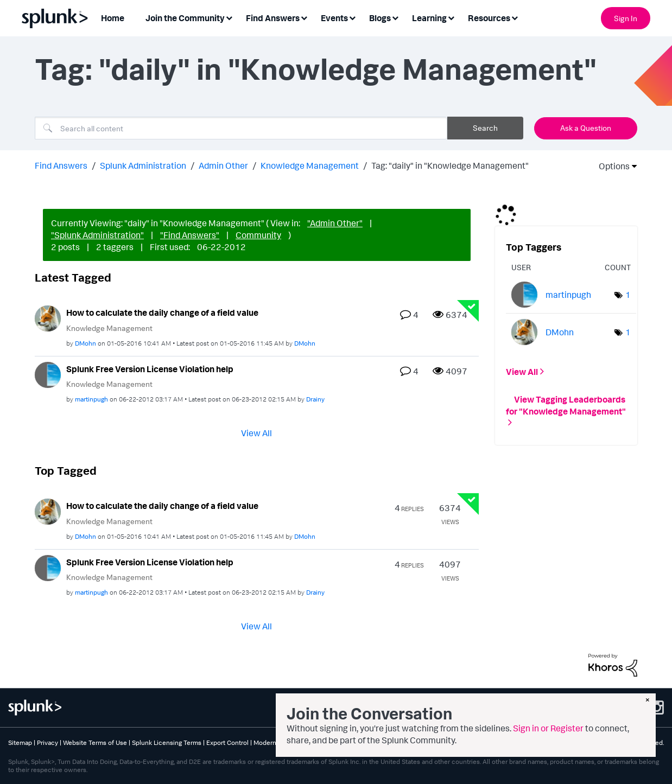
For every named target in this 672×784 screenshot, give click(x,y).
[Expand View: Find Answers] (304, 17)
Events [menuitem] (334, 18)
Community (258, 235)
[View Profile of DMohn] (85, 343)
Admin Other (223, 165)
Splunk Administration (143, 165)
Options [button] (611, 166)
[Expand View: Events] (352, 17)
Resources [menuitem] (489, 18)
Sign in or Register (548, 728)
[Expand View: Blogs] (395, 17)
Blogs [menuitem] (380, 18)
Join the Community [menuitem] (185, 18)
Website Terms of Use (95, 742)
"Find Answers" (190, 235)
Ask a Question (586, 128)
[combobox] (241, 128)
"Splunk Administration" (97, 235)
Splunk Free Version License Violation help (150, 369)
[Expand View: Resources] (515, 17)
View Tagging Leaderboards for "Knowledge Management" (566, 405)
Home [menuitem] (113, 18)
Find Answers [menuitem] (273, 18)
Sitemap (20, 742)
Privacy (47, 742)
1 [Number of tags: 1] (628, 295)
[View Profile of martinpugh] (91, 399)
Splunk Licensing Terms (167, 742)
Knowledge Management (310, 165)
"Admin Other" (335, 223)
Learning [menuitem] (429, 18)
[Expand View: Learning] (451, 17)
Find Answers (61, 165)
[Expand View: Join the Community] (229, 17)
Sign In (626, 18)
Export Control (227, 742)
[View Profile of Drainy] (315, 399)
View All (256, 433)
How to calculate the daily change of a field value (162, 313)
